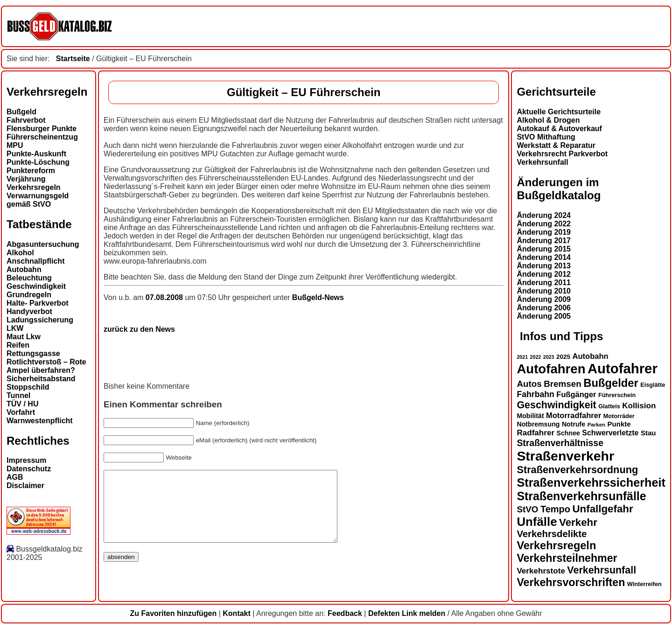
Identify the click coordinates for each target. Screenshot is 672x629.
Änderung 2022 (544, 224)
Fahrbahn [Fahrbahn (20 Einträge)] (535, 394)
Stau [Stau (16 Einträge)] (648, 433)
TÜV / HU (22, 404)
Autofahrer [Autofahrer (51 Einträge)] (623, 368)
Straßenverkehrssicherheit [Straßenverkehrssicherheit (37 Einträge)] (591, 482)
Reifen (18, 345)
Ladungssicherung (40, 320)
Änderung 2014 (544, 257)
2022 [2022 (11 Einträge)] (536, 357)
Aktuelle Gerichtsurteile (559, 112)
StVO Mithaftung (546, 137)
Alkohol (20, 253)
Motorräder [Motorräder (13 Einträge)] (619, 416)
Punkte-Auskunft (36, 154)
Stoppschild (28, 387)
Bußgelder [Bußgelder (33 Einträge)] (611, 383)
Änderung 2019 (544, 232)
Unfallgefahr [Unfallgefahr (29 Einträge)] (602, 509)
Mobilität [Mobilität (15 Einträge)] (530, 416)
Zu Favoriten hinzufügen (173, 613)
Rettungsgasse (33, 353)
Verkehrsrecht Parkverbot (562, 154)
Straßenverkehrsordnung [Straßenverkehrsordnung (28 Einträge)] (577, 470)
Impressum (26, 460)
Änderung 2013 (544, 266)
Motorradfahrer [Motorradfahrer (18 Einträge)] (574, 415)
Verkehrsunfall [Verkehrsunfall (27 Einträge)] (602, 570)
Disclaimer (25, 486)
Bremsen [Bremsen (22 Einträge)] (563, 384)
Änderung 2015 (544, 249)
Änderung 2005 (544, 316)
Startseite (73, 59)
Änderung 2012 (544, 274)
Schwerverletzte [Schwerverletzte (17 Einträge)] (610, 433)
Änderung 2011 (544, 283)
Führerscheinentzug (42, 137)
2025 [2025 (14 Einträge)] (563, 357)
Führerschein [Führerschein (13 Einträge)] (617, 395)
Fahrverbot (26, 120)
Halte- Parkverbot (38, 303)
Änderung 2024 (544, 215)
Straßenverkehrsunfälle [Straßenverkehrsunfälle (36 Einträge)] (581, 496)
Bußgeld (21, 112)
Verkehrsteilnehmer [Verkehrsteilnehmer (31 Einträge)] (567, 558)
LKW (15, 328)
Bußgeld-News (318, 297)
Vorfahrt (21, 412)
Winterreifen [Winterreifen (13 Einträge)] (644, 584)
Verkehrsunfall (542, 162)
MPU (15, 145)
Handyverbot (29, 311)
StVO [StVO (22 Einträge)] (527, 509)
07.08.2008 (165, 297)
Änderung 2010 (544, 291)
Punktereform (31, 171)
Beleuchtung (29, 278)
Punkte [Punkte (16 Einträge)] (619, 424)
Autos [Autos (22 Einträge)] (529, 384)
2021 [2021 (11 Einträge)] (522, 357)
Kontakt (237, 613)
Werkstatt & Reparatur (556, 145)
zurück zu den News (139, 329)
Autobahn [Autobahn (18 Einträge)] (591, 356)
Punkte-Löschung (38, 162)
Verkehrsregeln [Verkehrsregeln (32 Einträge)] (556, 545)
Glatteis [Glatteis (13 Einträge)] (609, 406)
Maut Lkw (24, 337)
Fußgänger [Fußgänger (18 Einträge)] (576, 394)
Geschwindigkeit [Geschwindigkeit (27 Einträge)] (556, 405)
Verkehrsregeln (34, 187)
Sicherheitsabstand (41, 379)
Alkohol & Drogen (548, 120)
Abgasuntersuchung (43, 244)
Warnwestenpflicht (40, 421)
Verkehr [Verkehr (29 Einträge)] (578, 522)
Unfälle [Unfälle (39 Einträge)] (537, 522)
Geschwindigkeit (36, 286)
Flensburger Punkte (42, 129)
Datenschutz (29, 469)
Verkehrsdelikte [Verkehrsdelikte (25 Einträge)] (552, 534)
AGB (15, 477)
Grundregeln (29, 295)
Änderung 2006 (544, 308)
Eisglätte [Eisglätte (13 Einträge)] (653, 385)
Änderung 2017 (544, 241)
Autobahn (24, 269)
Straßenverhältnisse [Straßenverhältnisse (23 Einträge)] (560, 443)
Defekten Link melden (407, 613)
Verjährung (26, 179)
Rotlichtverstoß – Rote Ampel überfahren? (46, 366)
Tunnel (18, 395)
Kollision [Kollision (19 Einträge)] (639, 406)
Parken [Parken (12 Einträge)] (596, 425)
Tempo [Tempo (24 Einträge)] (555, 509)
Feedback (345, 613)
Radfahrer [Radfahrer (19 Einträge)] (535, 433)
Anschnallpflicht (35, 261)
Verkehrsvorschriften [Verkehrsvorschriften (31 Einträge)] (571, 582)
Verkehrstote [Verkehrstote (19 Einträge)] (541, 571)
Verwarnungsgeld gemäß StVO (38, 200)
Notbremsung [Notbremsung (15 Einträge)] (538, 424)
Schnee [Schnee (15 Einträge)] (568, 433)
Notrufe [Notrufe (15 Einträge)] (574, 424)
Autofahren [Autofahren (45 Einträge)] (551, 369)
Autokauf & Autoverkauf (559, 129)
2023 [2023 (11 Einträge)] (549, 357)
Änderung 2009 (544, 299)
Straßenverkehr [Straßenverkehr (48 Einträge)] (565, 456)
